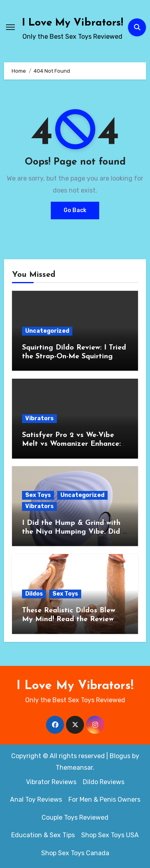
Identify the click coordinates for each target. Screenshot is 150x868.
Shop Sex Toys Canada (75, 853)
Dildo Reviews (104, 782)
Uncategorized (47, 331)
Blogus (120, 756)
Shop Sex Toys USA (110, 835)
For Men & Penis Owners (104, 799)
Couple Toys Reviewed (75, 817)
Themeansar (74, 768)
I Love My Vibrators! (73, 23)
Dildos (34, 594)
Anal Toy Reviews (36, 799)
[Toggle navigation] (10, 27)
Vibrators (39, 418)
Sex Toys (38, 495)
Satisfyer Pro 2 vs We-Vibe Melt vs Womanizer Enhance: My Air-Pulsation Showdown (71, 444)
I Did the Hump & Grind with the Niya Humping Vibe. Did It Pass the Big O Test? (75, 532)
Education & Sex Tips (43, 835)
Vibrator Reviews (51, 782)
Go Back (75, 210)
